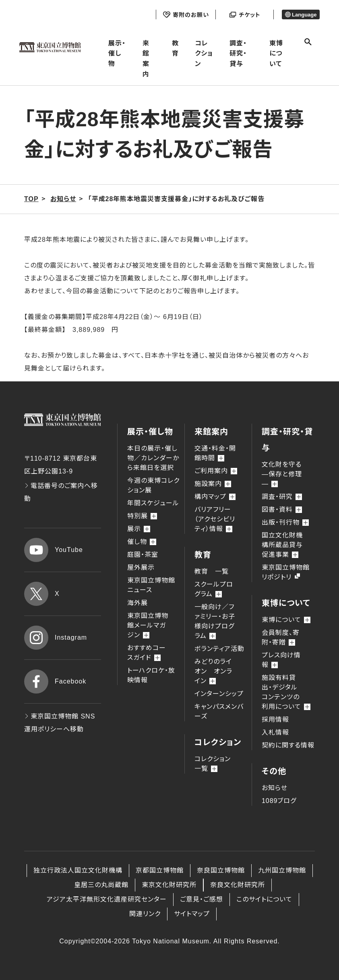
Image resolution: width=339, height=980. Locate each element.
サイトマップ (192, 914)
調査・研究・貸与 (238, 54)
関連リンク (145, 914)
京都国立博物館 (160, 870)
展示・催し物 (117, 54)
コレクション (204, 54)
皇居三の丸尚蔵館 (101, 885)
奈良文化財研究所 (238, 885)
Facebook (55, 681)
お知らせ (275, 788)
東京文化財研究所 (169, 885)
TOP (31, 199)
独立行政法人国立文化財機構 (78, 870)
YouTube (54, 550)
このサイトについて (264, 899)
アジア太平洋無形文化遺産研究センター (107, 899)
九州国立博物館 (282, 870)
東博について (276, 54)
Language (301, 15)
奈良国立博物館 (221, 870)
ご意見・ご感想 (202, 899)
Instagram (56, 638)
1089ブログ (279, 801)
